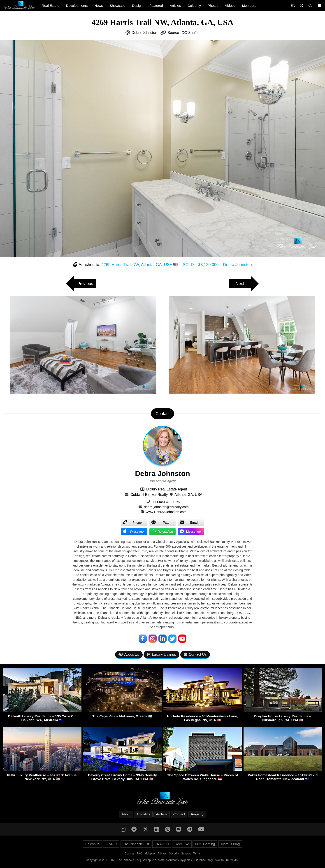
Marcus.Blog (230, 844)
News (99, 6)
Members (249, 6)
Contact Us (195, 654)
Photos (213, 6)
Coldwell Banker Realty (149, 495)
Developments (77, 6)
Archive (162, 814)
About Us (129, 654)
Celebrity (194, 6)
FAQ (139, 854)
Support (186, 854)
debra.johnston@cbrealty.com (166, 507)
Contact (179, 814)
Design (137, 6)
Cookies (129, 854)
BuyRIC (111, 844)
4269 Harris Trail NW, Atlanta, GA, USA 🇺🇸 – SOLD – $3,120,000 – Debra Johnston (176, 265)
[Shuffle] (301, 6)
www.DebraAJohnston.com (166, 512)
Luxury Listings (161, 654)
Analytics (143, 814)
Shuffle (194, 33)
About (126, 814)
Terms (197, 854)
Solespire (92, 844)
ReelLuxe (182, 844)
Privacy (162, 854)
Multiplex (150, 854)
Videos (230, 6)
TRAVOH (162, 844)
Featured (156, 6)
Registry (197, 814)
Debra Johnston (144, 33)
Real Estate (51, 6)
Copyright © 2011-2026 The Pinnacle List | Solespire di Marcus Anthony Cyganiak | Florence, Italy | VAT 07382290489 (162, 860)
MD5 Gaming (205, 844)
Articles (175, 6)
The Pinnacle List (136, 844)
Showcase (117, 6)
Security (174, 854)
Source (173, 33)
